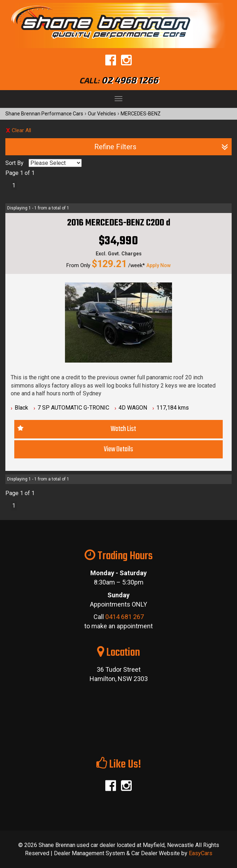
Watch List (123, 429)
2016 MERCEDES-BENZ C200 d (119, 223)
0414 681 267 (125, 617)
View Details (118, 449)
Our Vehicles (102, 114)
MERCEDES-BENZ (141, 114)
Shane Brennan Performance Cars (44, 114)
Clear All (21, 130)
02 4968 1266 (130, 80)
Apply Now (158, 265)
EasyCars (201, 853)
